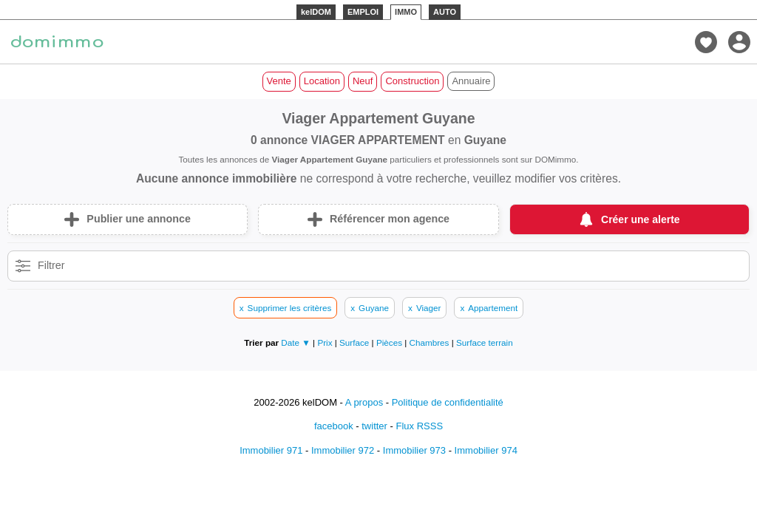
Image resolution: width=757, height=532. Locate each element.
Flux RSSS (419, 426)
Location (322, 81)
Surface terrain (485, 342)
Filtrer (51, 265)
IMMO (406, 12)
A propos (364, 402)
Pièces (390, 342)
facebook (334, 426)
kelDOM (316, 12)
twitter (374, 426)
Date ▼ (296, 342)
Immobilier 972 (343, 450)
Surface (356, 342)
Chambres (431, 342)
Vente (279, 81)
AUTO (445, 12)
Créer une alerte (641, 219)
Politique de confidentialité (448, 402)
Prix (326, 342)
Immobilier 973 (414, 450)
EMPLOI (363, 12)
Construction (412, 81)
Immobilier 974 (486, 450)
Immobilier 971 (271, 450)
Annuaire (471, 81)
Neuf (363, 81)
